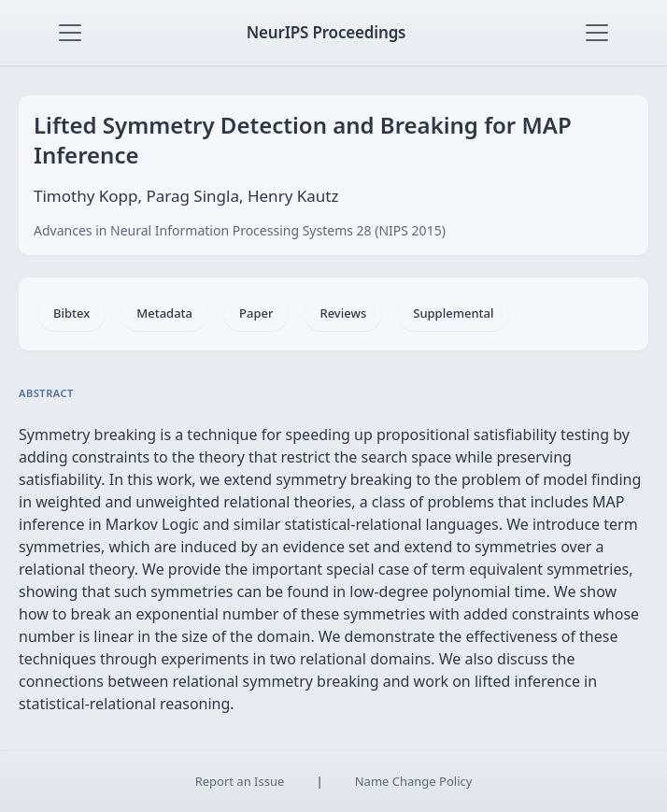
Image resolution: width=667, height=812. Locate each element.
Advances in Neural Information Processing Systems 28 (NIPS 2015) (240, 230)
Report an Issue (240, 781)
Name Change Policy (414, 781)
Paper (256, 313)
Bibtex (71, 313)
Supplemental (453, 313)
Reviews (343, 313)
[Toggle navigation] (70, 33)
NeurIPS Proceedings (326, 32)
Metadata (164, 313)
